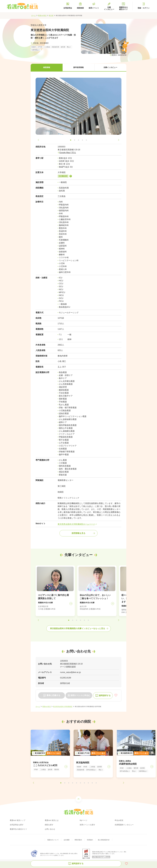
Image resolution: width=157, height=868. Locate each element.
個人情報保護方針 (104, 840)
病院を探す (49, 825)
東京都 (51, 16)
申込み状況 (119, 820)
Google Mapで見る (68, 153)
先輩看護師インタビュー (124, 825)
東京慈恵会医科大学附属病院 (63, 707)
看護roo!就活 (42, 16)
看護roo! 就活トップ (18, 820)
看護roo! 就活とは (52, 820)
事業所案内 (78, 840)
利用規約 (90, 840)
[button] (47, 68)
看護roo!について (53, 840)
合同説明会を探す (17, 825)
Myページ (83, 820)
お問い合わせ (50, 829)
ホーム (33, 16)
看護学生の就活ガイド (18, 829)
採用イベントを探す (87, 825)
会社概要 (67, 840)
